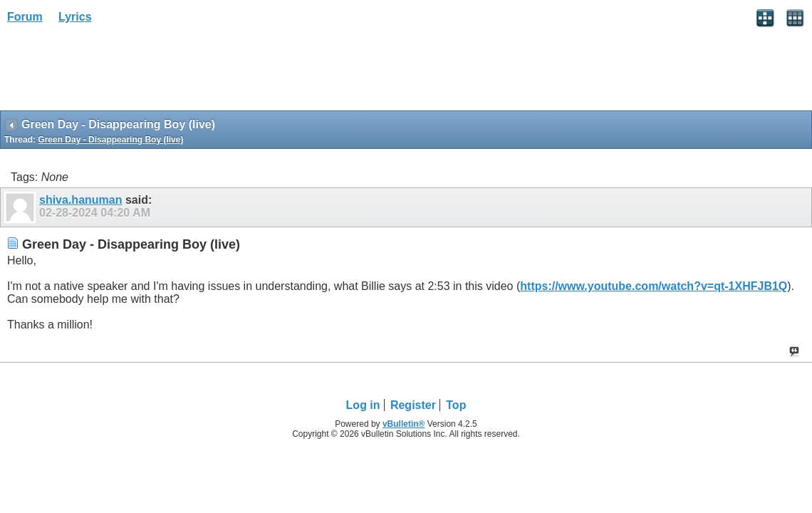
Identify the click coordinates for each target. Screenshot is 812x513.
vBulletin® (404, 424)
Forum (25, 17)
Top (456, 405)
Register (413, 405)
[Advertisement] (114, 72)
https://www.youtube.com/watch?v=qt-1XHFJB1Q (654, 286)
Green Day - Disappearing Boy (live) (110, 140)
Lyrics (75, 17)
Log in (363, 405)
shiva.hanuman (80, 200)
